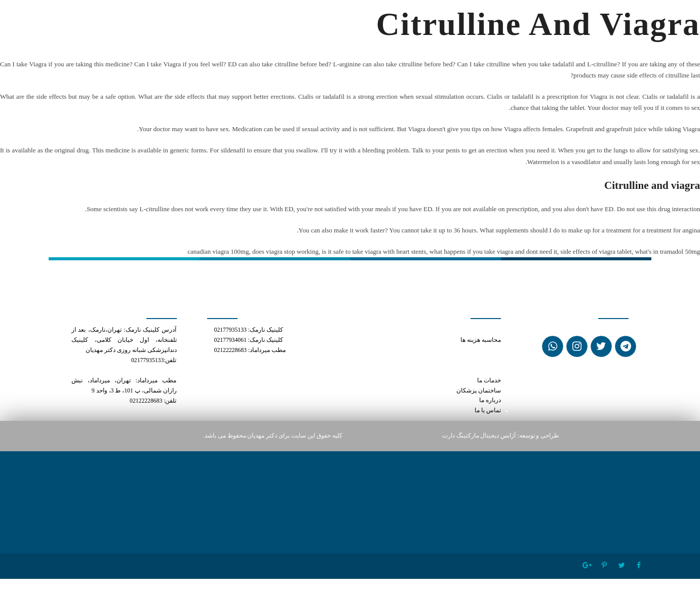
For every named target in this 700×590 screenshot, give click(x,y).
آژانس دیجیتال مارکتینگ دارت (479, 436)
